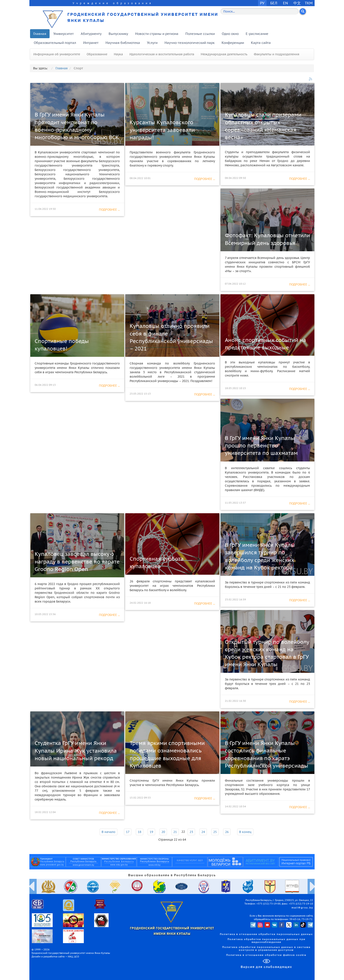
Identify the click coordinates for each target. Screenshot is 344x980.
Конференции (233, 43)
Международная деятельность (224, 54)
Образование (97, 54)
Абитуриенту (91, 34)
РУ (262, 3)
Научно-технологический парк (190, 43)
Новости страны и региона (157, 34)
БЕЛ (274, 3)
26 (227, 832)
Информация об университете (57, 54)
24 (203, 832)
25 (215, 832)
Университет (64, 34)
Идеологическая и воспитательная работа (162, 54)
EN (286, 3)
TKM (309, 3)
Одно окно (230, 34)
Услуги (152, 43)
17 (128, 832)
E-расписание (257, 34)
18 (140, 832)
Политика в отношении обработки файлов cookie (266, 955)
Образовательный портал (55, 43)
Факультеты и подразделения (277, 54)
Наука (118, 54)
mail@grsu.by (302, 908)
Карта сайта (261, 43)
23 (191, 832)
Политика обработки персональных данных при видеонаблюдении (266, 941)
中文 (297, 3)
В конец (245, 832)
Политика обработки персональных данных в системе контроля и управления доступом (266, 949)
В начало (108, 832)
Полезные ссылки (200, 34)
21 (175, 832)
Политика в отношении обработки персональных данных (266, 934)
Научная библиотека (123, 43)
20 (163, 832)
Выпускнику (118, 34)
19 (151, 832)
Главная (40, 34)
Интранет (91, 43)
